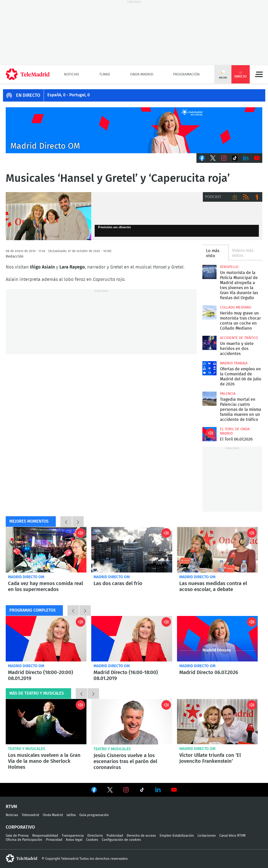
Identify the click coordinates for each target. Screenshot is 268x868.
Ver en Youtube (174, 790)
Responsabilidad (45, 836)
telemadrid (21, 858)
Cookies (92, 840)
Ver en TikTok (142, 791)
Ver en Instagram (126, 790)
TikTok (235, 158)
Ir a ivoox (257, 197)
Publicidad (115, 836)
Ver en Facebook (94, 791)
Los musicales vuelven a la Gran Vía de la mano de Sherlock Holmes (46, 722)
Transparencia (73, 836)
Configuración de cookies (121, 840)
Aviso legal (74, 840)
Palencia (228, 394)
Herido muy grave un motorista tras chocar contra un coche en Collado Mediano (209, 312)
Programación (186, 74)
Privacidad (54, 840)
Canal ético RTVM (232, 836)
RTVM (11, 807)
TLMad (105, 74)
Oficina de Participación (24, 840)
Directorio (95, 836)
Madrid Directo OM (26, 577)
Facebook (202, 158)
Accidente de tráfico (239, 338)
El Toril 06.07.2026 (209, 434)
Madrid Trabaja (234, 363)
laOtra (71, 815)
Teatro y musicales (27, 749)
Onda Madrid (142, 74)
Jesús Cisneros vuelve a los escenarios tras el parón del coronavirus (132, 722)
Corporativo (20, 827)
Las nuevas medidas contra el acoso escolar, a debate (217, 550)
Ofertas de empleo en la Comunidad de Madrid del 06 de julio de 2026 (209, 368)
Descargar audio (235, 197)
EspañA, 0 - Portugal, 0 (68, 95)
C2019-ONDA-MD (134, 130)
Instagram (224, 158)
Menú (259, 74)
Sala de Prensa (17, 836)
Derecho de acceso (141, 836)
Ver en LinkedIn (158, 790)
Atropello (229, 267)
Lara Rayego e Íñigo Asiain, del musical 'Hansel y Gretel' (48, 216)
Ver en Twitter (110, 791)
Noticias (72, 74)
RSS (246, 197)
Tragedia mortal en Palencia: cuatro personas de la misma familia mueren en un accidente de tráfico (209, 399)
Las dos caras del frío (132, 550)
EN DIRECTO (28, 95)
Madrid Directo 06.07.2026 (217, 639)
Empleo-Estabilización (177, 836)
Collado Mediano (236, 307)
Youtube (257, 158)
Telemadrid (30, 815)
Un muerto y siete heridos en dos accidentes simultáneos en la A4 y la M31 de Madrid (209, 343)
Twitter (213, 158)
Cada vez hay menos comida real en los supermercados (46, 550)
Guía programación (94, 815)
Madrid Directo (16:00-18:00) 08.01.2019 (132, 639)
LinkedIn (246, 158)
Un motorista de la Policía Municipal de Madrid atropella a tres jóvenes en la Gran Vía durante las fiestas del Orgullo (209, 272)
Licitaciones (207, 836)
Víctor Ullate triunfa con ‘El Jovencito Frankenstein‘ (217, 722)
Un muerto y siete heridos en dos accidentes (237, 349)
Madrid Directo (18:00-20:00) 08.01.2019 (46, 639)
